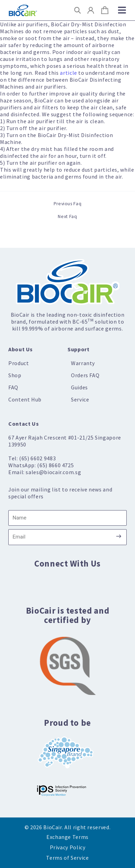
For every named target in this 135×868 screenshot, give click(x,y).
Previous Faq (68, 204)
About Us (21, 349)
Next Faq (67, 217)
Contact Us (24, 424)
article (68, 73)
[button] (78, 10)
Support (78, 349)
